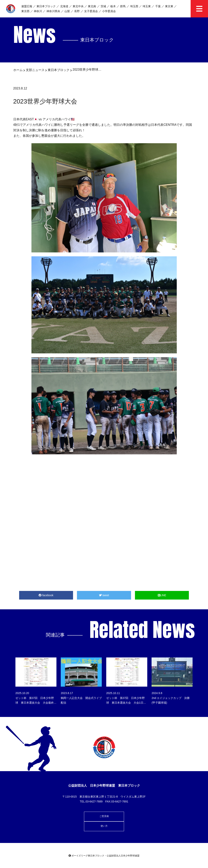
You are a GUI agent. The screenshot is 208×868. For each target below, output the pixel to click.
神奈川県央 (53, 11)
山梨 (67, 11)
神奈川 (38, 11)
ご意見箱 (104, 816)
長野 (77, 11)
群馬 (123, 6)
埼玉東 (147, 6)
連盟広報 (27, 6)
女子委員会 (91, 11)
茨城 (103, 6)
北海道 (64, 6)
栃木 (113, 6)
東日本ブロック (46, 6)
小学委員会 (109, 11)
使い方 (104, 826)
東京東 (169, 6)
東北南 (92, 6)
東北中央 (78, 6)
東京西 (25, 11)
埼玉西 (134, 6)
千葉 (158, 6)
